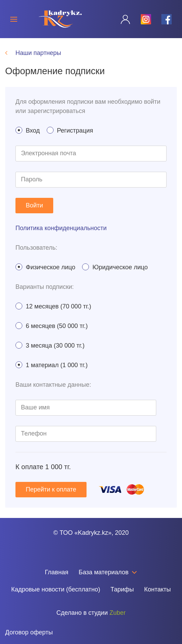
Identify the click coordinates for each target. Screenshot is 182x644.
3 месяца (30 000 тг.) (50, 345)
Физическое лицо (45, 267)
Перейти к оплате (51, 489)
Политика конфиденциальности (61, 228)
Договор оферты (29, 632)
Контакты (158, 589)
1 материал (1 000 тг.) (52, 365)
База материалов (108, 572)
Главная (57, 572)
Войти (34, 205)
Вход (28, 130)
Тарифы (122, 589)
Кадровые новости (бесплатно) (55, 589)
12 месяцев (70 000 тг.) (53, 306)
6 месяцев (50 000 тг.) (52, 326)
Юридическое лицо (115, 267)
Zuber (118, 613)
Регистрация (70, 130)
